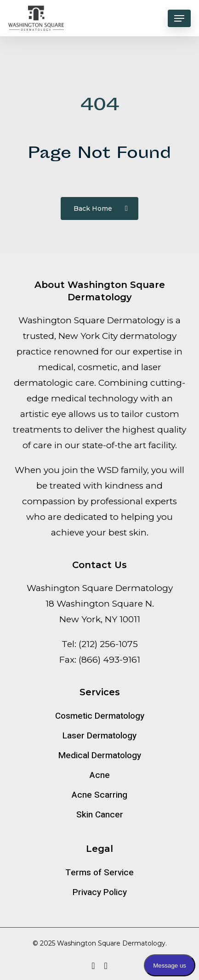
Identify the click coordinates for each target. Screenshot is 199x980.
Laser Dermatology (99, 736)
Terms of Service (99, 873)
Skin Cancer (100, 815)
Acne (100, 775)
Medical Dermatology (100, 755)
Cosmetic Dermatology (100, 716)
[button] (179, 18)
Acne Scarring (99, 795)
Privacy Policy (100, 892)
